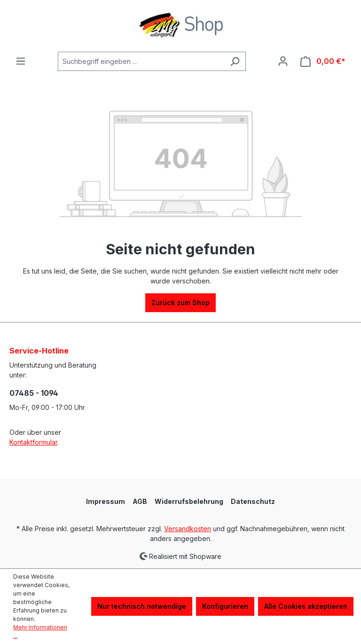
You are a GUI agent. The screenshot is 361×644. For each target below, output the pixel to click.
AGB (140, 501)
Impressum (106, 501)
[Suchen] (235, 61)
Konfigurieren (225, 606)
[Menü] (21, 61)
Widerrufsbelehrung (189, 501)
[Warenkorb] (323, 61)
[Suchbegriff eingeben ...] (141, 61)
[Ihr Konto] (283, 61)
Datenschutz (253, 501)
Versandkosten (188, 529)
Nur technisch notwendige (142, 606)
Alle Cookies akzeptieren (306, 606)
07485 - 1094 (34, 393)
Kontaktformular (33, 442)
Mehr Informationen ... (40, 632)
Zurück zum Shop (180, 302)
